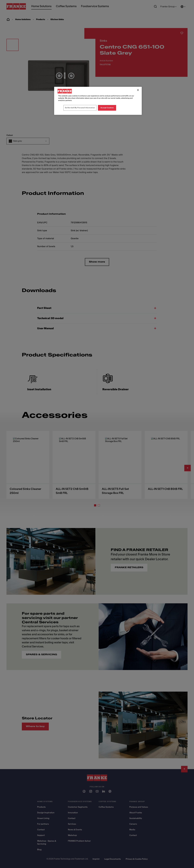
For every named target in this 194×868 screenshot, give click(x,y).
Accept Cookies (107, 108)
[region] (98, 101)
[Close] (138, 90)
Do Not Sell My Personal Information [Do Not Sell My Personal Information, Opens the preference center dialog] (80, 108)
